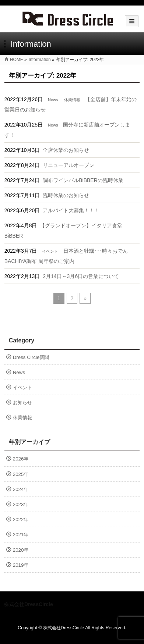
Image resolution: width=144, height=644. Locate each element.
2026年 (21, 459)
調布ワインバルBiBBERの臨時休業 (83, 180)
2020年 (21, 550)
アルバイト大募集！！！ (71, 210)
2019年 (21, 565)
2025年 (21, 474)
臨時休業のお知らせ (66, 195)
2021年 (21, 535)
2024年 (21, 489)
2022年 (21, 520)
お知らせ (22, 403)
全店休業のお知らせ (66, 150)
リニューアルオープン (69, 165)
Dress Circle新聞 (31, 357)
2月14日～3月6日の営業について (81, 276)
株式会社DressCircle (64, 628)
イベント (50, 251)
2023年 (21, 504)
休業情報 (72, 100)
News (53, 100)
